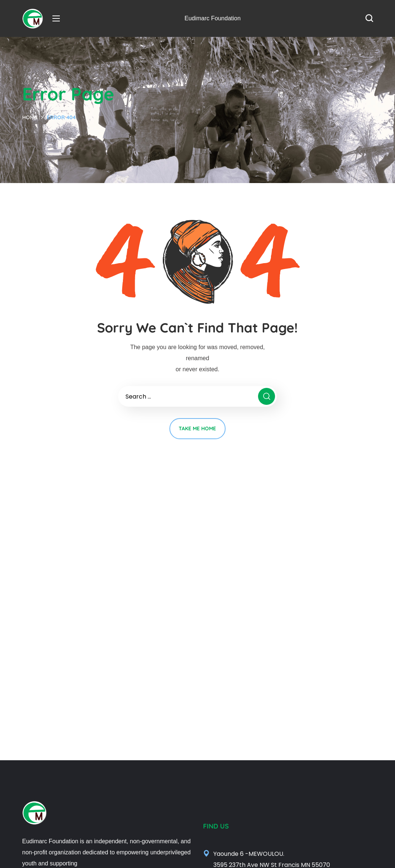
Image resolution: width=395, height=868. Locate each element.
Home (30, 117)
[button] (369, 18)
